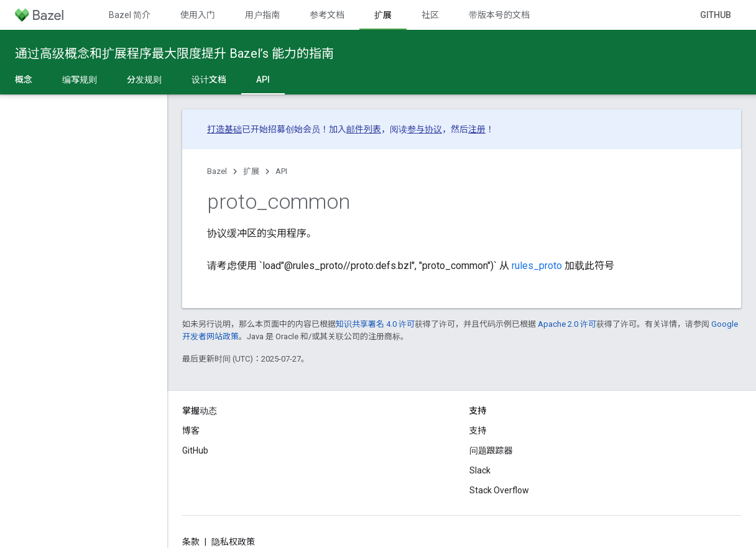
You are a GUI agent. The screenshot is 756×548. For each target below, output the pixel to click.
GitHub (716, 15)
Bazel (217, 171)
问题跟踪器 (491, 450)
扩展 (251, 171)
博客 (191, 431)
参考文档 (327, 15)
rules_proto (537, 266)
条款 (191, 542)
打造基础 (224, 129)
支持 (478, 431)
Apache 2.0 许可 (567, 324)
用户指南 (262, 15)
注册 (477, 129)
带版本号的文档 (499, 15)
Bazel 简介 (130, 15)
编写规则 (80, 80)
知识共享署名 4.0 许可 (375, 324)
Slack (480, 470)
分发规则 (144, 80)
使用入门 (198, 15)
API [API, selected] (263, 80)
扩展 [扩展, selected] (383, 15)
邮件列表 (364, 129)
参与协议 (425, 129)
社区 (430, 15)
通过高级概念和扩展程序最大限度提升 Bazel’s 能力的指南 (174, 53)
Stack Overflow (499, 490)
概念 (24, 80)
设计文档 (209, 80)
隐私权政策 (233, 542)
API (281, 171)
